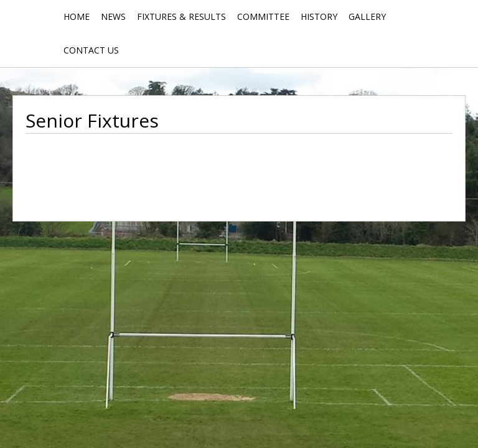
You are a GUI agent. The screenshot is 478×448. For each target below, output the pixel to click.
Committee (263, 16)
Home (77, 16)
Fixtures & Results (181, 16)
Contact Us (91, 50)
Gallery (367, 16)
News (113, 16)
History (319, 16)
